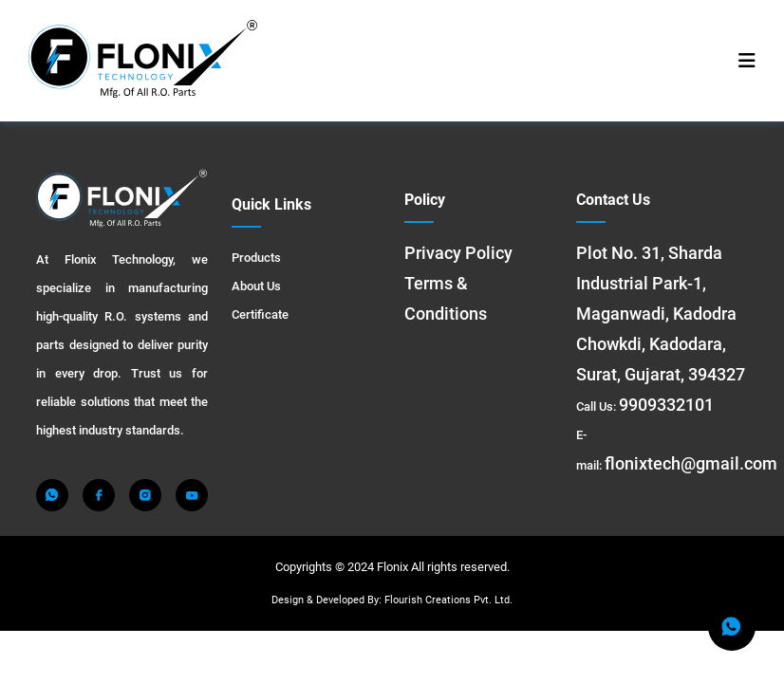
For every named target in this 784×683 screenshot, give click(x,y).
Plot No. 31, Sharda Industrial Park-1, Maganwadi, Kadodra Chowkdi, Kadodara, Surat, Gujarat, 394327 (661, 314)
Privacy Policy (458, 253)
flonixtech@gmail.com (691, 463)
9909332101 (666, 405)
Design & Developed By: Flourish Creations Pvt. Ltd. (392, 600)
